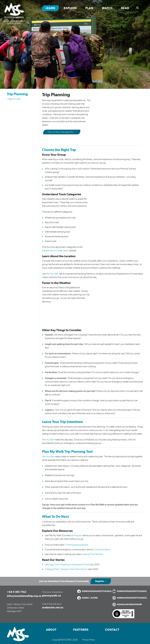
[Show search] (138, 8)
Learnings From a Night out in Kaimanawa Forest (67, 564)
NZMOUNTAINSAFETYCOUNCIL (97, 591)
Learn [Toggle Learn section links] (50, 8)
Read (125, 8)
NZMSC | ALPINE (90, 598)
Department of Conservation (55, 251)
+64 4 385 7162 (17, 592)
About (51, 630)
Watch (107, 8)
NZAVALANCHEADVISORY (130, 605)
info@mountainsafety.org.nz (24, 596)
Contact (112, 630)
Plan (89, 8)
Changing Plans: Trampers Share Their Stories (66, 569)
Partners (81, 630)
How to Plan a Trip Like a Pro (61, 132)
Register (100, 581)
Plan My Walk (48, 440)
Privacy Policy (89, 640)
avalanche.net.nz (53, 608)
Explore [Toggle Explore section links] (70, 8)
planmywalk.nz (51, 596)
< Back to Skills (14, 99)
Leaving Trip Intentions (93, 554)
